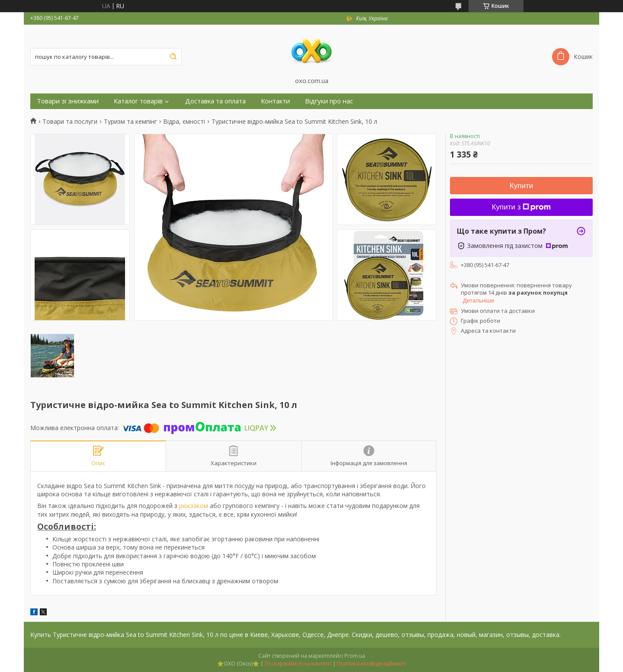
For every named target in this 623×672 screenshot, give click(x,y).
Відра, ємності (184, 122)
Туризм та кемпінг (130, 122)
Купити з (522, 207)
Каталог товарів (138, 101)
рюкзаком (194, 506)
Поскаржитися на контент (298, 664)
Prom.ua (355, 656)
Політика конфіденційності (371, 664)
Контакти (275, 101)
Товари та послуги (70, 122)
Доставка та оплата (215, 101)
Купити (521, 186)
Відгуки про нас (329, 101)
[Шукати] (173, 57)
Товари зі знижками (68, 101)
